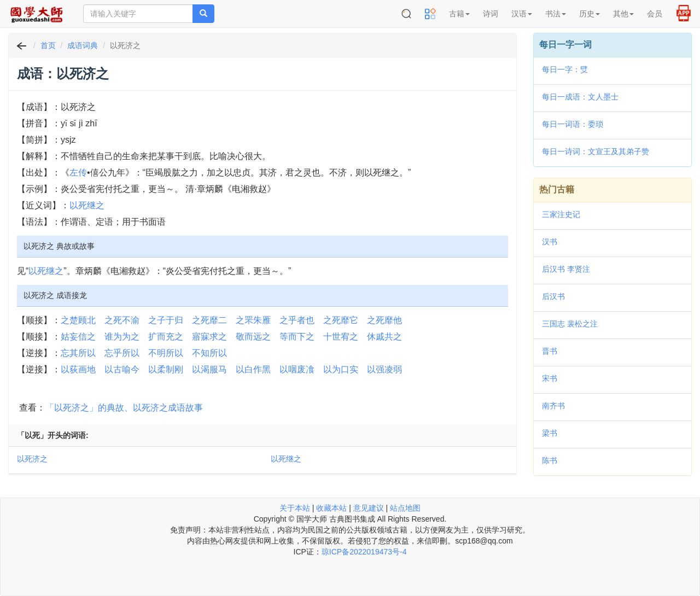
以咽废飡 (297, 369)
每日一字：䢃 (565, 69)
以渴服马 (209, 369)
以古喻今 (122, 369)
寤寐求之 (209, 337)
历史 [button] (590, 14)
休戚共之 (384, 337)
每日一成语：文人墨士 (580, 97)
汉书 (550, 242)
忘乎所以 (122, 353)
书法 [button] (556, 14)
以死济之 (32, 459)
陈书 (550, 460)
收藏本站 (331, 508)
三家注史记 (561, 214)
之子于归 (166, 320)
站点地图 (405, 508)
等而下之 (297, 337)
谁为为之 (122, 337)
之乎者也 (297, 320)
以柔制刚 (166, 369)
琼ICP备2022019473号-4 (364, 552)
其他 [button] (623, 14)
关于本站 (295, 508)
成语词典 (83, 45)
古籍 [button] (459, 14)
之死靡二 (209, 320)
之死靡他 (384, 320)
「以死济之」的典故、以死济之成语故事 (124, 408)
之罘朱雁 (253, 320)
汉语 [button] (522, 14)
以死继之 (87, 205)
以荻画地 (78, 369)
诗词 (491, 14)
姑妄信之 (78, 337)
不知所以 (209, 353)
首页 (48, 45)
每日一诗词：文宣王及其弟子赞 (596, 151)
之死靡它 (341, 320)
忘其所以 (78, 353)
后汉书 (553, 296)
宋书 (550, 378)
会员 (655, 14)
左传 (78, 173)
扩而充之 (166, 337)
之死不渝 (122, 320)
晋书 (550, 351)
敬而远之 (253, 337)
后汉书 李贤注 (566, 269)
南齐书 (553, 406)
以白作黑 (253, 369)
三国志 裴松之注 (570, 324)
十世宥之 (341, 337)
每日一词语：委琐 (573, 124)
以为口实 (341, 369)
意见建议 (369, 508)
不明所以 (166, 353)
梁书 (550, 433)
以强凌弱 (384, 369)
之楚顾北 (78, 320)
